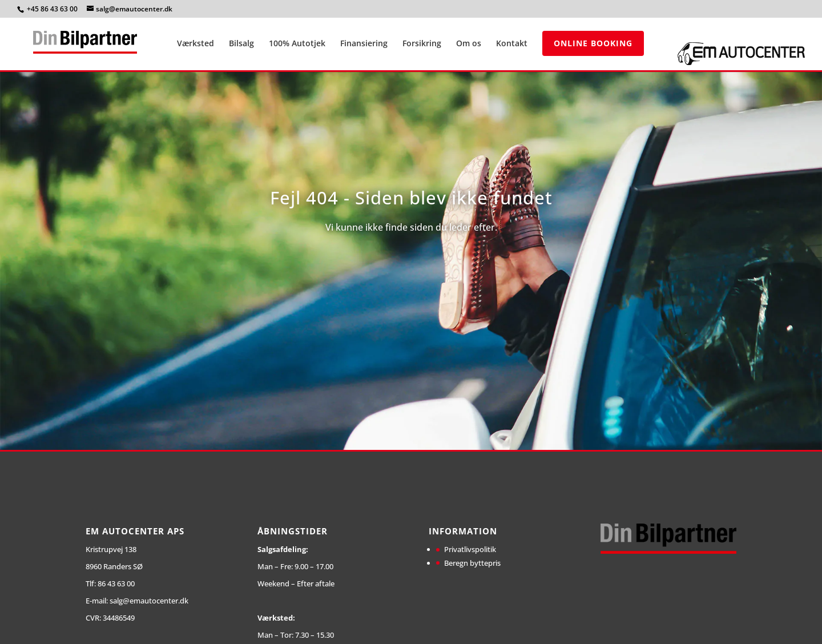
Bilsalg (241, 44)
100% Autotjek (297, 44)
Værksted (196, 44)
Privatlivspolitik (470, 549)
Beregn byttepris (472, 563)
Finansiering (364, 44)
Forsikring (422, 44)
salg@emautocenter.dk (149, 601)
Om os (469, 44)
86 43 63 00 (116, 583)
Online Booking (593, 43)
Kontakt (512, 44)
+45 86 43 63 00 (53, 9)
